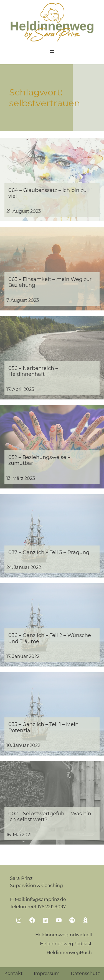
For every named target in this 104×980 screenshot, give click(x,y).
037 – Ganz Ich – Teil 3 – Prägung (49, 552)
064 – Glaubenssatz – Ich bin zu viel (47, 193)
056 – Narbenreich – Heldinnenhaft (33, 371)
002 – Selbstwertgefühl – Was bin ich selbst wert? (50, 816)
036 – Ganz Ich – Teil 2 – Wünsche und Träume (50, 638)
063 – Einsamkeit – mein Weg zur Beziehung (50, 282)
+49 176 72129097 (47, 907)
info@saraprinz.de (46, 899)
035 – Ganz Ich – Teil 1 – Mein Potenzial (43, 727)
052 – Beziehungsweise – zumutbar (39, 460)
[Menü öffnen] (52, 51)
